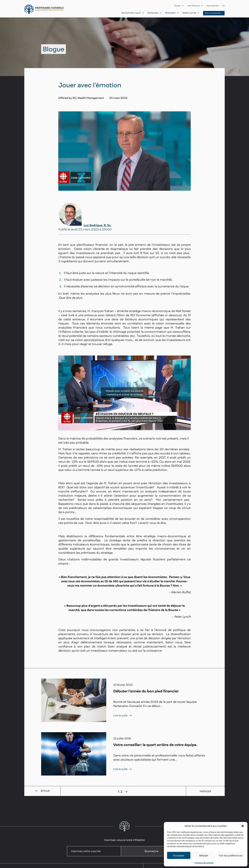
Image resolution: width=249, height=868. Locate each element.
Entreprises (154, 13)
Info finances (195, 6)
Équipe (179, 6)
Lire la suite (123, 715)
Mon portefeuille (214, 13)
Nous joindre (213, 6)
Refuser (204, 855)
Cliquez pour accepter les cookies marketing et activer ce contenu (125, 393)
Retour (42, 791)
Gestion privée (191, 13)
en (223, 6)
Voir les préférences (231, 855)
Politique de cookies (204, 863)
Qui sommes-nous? (133, 13)
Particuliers (172, 13)
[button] (243, 826)
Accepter (179, 855)
